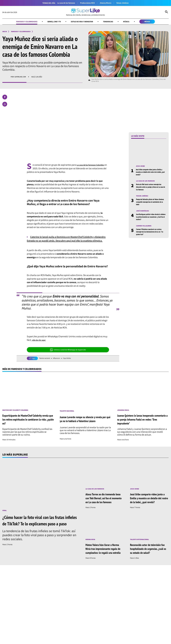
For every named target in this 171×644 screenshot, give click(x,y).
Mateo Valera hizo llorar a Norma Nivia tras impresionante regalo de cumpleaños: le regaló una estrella (104, 561)
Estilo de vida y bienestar (83, 22)
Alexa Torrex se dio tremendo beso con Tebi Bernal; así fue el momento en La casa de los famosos (104, 506)
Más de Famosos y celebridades (26, 374)
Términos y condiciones (94, 633)
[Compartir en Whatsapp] (5, 105)
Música (132, 22)
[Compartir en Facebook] (5, 98)
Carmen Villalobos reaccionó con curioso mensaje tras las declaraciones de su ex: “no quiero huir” (151, 234)
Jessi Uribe (141, 167)
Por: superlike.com (19, 78)
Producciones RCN (87, 3)
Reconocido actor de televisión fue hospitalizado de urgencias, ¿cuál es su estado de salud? (148, 559)
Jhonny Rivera (107, 3)
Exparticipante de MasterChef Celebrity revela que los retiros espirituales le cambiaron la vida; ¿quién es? (25, 425)
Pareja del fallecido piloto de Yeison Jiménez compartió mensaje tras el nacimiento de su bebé (150, 204)
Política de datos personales (117, 633)
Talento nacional (46, 363)
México (154, 22)
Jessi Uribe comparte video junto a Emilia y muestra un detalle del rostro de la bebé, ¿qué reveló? (150, 173)
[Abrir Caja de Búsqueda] (166, 12)
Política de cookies (139, 633)
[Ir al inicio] (85, 12)
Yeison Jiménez (126, 3)
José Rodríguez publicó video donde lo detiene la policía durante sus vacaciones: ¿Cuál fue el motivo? (151, 219)
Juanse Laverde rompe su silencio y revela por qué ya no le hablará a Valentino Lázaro (85, 425)
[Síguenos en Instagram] (37, 615)
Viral (5, 516)
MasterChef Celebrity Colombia (17, 416)
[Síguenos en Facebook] (29, 615)
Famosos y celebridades (20, 22)
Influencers (60, 363)
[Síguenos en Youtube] (56, 615)
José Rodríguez (144, 213)
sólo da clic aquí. (40, 345)
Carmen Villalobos (145, 228)
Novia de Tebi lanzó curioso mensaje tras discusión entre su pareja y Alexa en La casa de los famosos (151, 188)
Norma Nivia (91, 550)
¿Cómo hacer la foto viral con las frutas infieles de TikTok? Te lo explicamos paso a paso (41, 529)
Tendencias (112, 22)
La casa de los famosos (63, 3)
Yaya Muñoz (72, 363)
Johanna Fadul (124, 416)
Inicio (5, 32)
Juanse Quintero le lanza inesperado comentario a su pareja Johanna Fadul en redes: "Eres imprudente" (141, 425)
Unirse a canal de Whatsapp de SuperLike (68, 354)
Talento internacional (141, 550)
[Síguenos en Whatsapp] (46, 615)
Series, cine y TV (51, 22)
